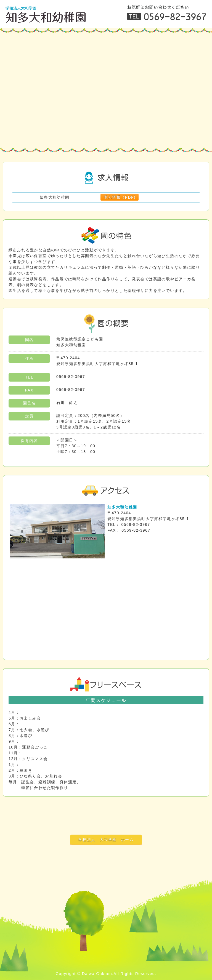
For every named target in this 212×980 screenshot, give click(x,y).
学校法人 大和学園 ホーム (106, 840)
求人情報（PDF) (120, 197)
